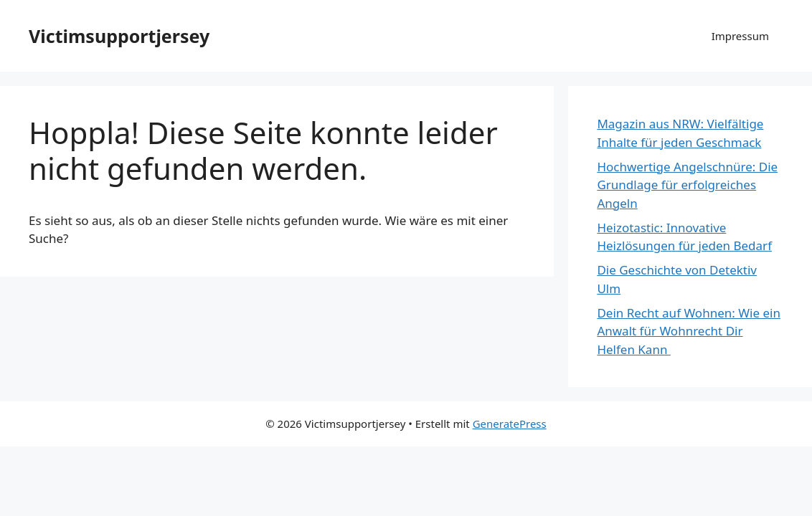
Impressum (740, 36)
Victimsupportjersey (119, 36)
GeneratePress (510, 424)
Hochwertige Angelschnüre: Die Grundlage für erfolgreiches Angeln (687, 185)
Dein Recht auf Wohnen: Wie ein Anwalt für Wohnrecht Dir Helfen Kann (689, 331)
